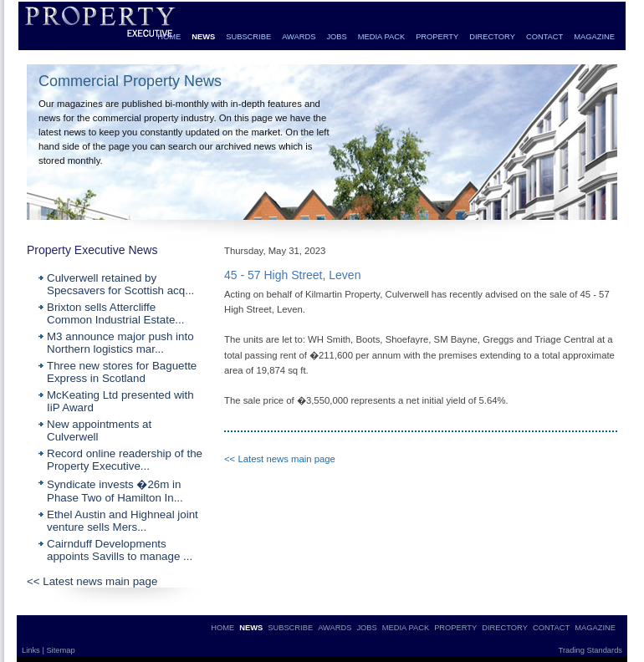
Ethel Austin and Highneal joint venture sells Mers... (123, 521)
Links (32, 650)
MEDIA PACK (381, 37)
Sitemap (60, 650)
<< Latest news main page (92, 581)
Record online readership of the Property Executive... (125, 460)
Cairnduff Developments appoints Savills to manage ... (120, 550)
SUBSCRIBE (248, 37)
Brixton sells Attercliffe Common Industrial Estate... (115, 313)
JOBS (336, 37)
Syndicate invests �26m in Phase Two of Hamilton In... (115, 491)
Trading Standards (590, 650)
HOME (169, 37)
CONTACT (544, 37)
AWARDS (299, 37)
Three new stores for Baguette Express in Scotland (122, 372)
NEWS (203, 37)
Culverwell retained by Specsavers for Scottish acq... (120, 284)
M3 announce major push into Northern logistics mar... (120, 343)
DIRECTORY (492, 37)
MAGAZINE (594, 37)
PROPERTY (437, 37)
